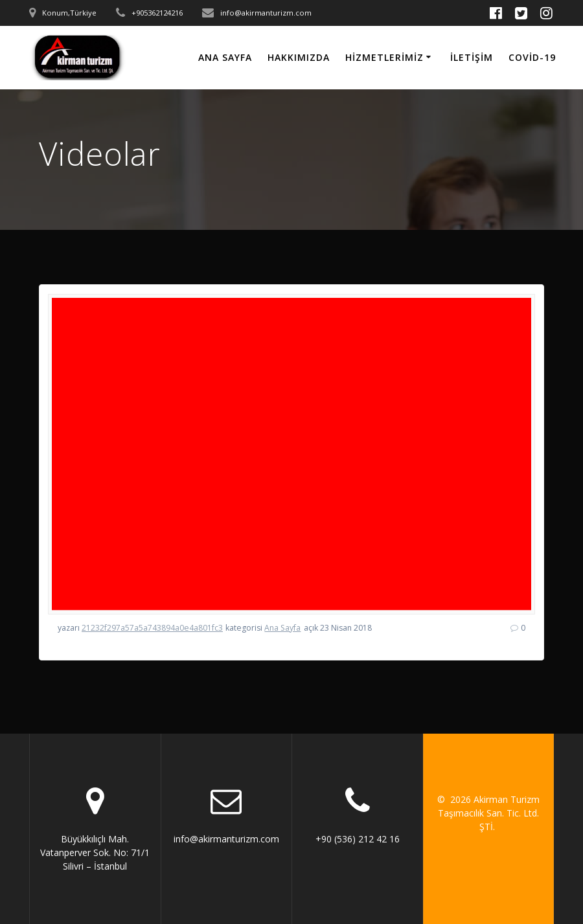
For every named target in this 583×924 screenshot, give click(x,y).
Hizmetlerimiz (384, 57)
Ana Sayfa (225, 57)
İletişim (472, 57)
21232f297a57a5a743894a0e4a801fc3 (152, 628)
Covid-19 (532, 57)
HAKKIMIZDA (299, 57)
